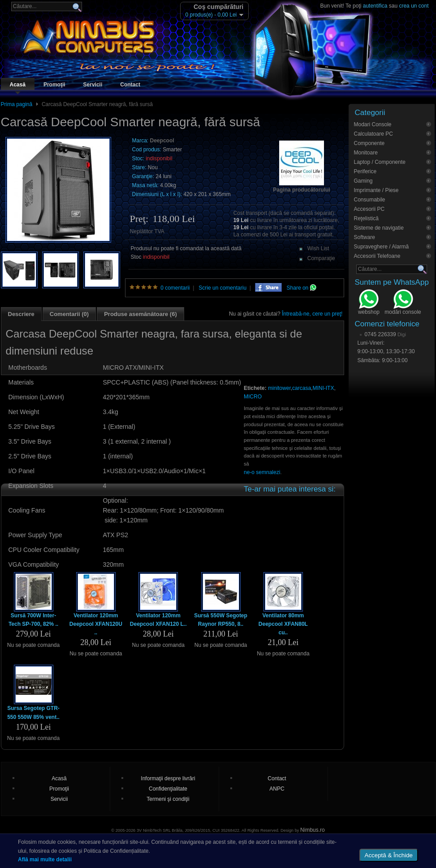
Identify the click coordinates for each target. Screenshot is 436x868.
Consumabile (370, 200)
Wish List (318, 248)
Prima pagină (17, 104)
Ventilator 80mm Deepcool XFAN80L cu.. (283, 624)
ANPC (277, 789)
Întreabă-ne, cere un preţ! (312, 314)
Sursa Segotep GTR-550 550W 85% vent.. (33, 712)
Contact (130, 85)
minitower (279, 388)
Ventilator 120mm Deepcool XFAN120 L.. (158, 620)
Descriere (21, 314)
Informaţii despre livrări (168, 778)
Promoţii (54, 85)
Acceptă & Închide (389, 855)
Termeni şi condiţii (168, 799)
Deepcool (162, 141)
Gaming (363, 181)
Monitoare (366, 153)
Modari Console (373, 124)
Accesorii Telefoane (377, 256)
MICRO (253, 397)
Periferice (365, 171)
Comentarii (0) (69, 314)
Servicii (93, 85)
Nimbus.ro (313, 830)
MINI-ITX (323, 388)
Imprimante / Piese (376, 190)
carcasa (302, 388)
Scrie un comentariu (222, 288)
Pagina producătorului (301, 190)
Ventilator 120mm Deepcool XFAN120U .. (96, 624)
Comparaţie (321, 258)
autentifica (375, 6)
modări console (403, 303)
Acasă (18, 85)
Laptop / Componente (380, 162)
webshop (369, 303)
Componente (369, 143)
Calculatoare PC (373, 134)
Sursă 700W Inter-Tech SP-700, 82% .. (33, 620)
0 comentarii (175, 288)
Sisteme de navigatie (379, 228)
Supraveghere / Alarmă (382, 247)
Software (365, 237)
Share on (302, 288)
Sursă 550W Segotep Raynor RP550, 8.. (221, 620)
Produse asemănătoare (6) (140, 314)
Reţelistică (366, 218)
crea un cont (414, 6)
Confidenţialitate (168, 789)
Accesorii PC (369, 209)
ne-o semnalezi (262, 472)
